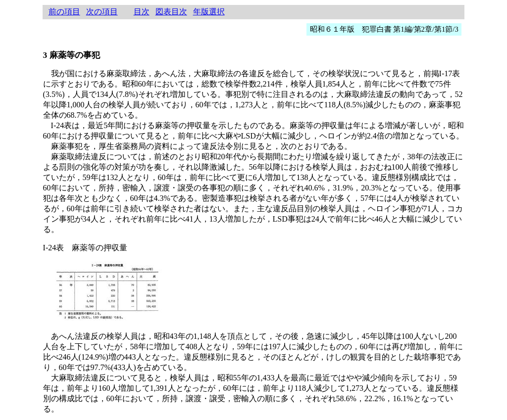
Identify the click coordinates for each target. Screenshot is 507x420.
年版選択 (209, 12)
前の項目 (64, 12)
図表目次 (171, 12)
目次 (142, 12)
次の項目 (102, 12)
